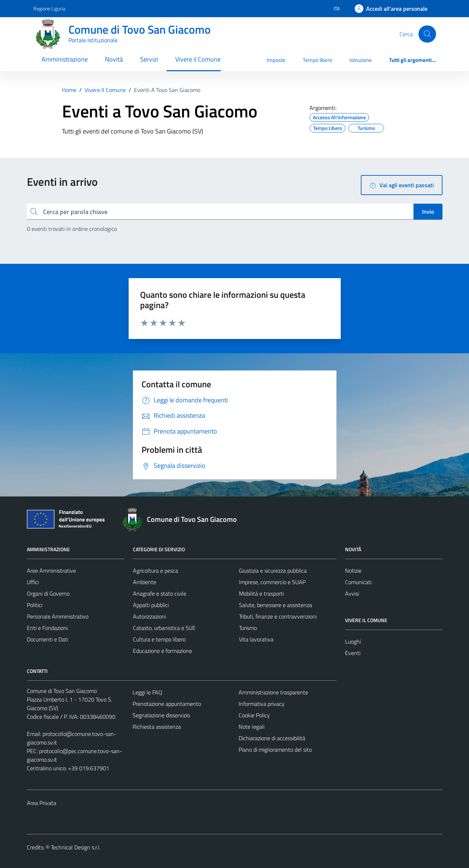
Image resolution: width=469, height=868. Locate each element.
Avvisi (352, 593)
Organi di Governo (48, 593)
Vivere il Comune (198, 59)
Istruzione (361, 60)
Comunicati (358, 582)
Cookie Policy (254, 715)
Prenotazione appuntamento (167, 704)
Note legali (252, 727)
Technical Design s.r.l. (76, 847)
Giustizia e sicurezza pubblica (273, 571)
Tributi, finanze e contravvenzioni (278, 616)
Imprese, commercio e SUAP (272, 582)
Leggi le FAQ (147, 692)
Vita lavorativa (256, 639)
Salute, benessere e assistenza (276, 605)
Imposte (276, 60)
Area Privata (42, 803)
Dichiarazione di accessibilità (272, 738)
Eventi (353, 653)
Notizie (353, 571)
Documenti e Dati (47, 639)
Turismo (248, 628)
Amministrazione (65, 59)
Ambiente (145, 582)
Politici (35, 605)
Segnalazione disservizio (161, 715)
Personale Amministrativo (58, 616)
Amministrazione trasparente (273, 692)
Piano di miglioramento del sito (275, 750)
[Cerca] (427, 34)
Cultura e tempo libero (159, 639)
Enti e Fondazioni (47, 628)
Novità (114, 59)
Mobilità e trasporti (261, 593)
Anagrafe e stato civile (160, 593)
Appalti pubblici (151, 605)
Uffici (33, 582)
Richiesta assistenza (157, 727)
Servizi (149, 59)
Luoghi (353, 641)
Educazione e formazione (162, 651)
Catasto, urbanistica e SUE (164, 628)
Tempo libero (317, 60)
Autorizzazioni (149, 616)
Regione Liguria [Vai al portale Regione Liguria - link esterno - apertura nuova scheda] (49, 8)
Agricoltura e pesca (155, 571)
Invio (428, 212)
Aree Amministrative (51, 571)
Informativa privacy (262, 704)
